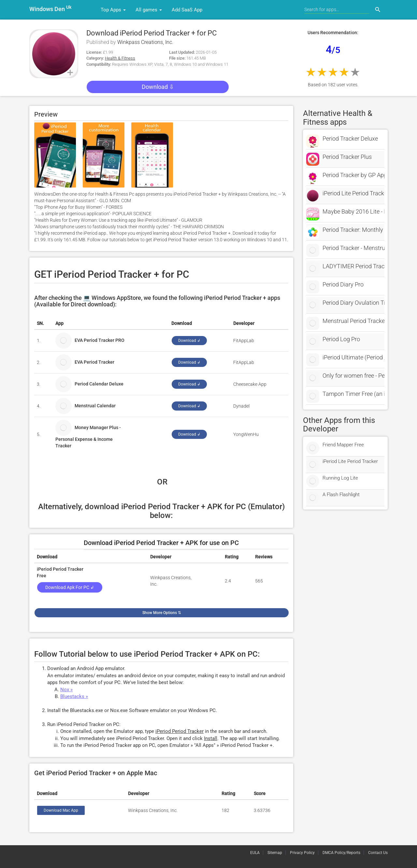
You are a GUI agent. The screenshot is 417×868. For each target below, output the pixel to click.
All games (149, 10)
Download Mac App (61, 810)
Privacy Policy (302, 853)
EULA (255, 853)
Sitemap (275, 853)
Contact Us (378, 853)
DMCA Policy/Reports (341, 853)
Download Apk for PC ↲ (70, 587)
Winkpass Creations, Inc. (145, 42)
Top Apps (113, 10)
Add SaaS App (187, 10)
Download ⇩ (158, 87)
